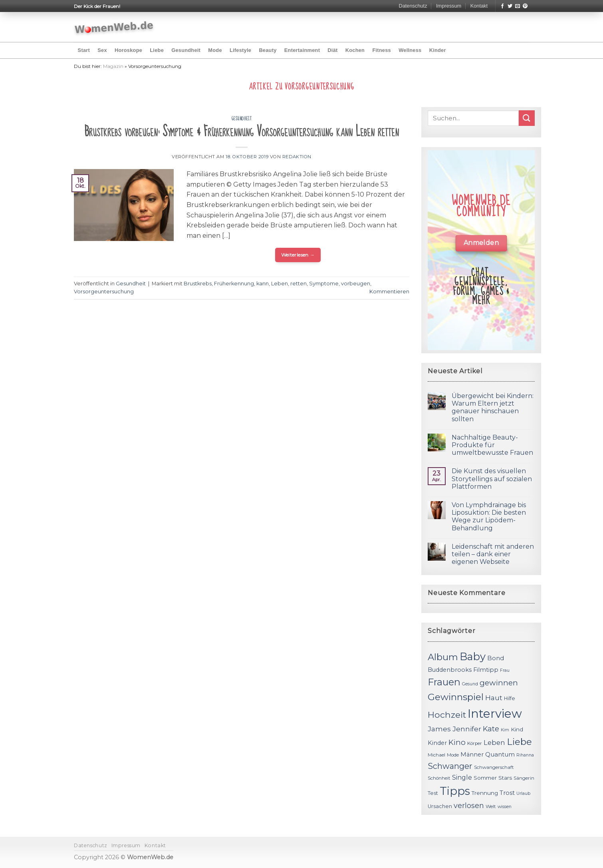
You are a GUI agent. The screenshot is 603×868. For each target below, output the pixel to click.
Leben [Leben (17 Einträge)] (494, 743)
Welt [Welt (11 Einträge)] (491, 806)
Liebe (157, 50)
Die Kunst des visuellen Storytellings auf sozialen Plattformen (492, 479)
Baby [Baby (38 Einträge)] (473, 656)
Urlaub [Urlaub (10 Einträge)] (523, 793)
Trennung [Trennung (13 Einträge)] (485, 793)
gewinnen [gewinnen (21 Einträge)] (499, 683)
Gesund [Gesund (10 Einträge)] (470, 684)
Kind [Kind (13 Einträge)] (517, 729)
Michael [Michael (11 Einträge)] (436, 755)
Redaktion (297, 157)
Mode (215, 50)
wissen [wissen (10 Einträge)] (505, 807)
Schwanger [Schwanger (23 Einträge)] (450, 766)
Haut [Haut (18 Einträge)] (494, 698)
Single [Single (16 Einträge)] (462, 777)
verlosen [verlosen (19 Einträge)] (469, 805)
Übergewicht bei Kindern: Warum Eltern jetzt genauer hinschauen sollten (493, 407)
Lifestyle (240, 50)
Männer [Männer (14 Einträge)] (472, 755)
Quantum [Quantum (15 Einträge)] (500, 754)
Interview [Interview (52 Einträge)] (495, 714)
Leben (280, 284)
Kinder (438, 50)
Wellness (410, 50)
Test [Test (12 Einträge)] (433, 793)
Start (84, 50)
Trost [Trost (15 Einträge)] (507, 793)
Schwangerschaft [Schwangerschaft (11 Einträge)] (494, 767)
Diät (332, 50)
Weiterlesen (298, 255)
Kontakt (479, 6)
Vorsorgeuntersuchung (104, 292)
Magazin (113, 66)
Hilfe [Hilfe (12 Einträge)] (510, 698)
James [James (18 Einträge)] (439, 729)
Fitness (382, 50)
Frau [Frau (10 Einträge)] (505, 670)
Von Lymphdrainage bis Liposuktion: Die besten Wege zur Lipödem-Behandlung (489, 517)
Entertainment (302, 50)
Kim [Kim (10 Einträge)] (505, 730)
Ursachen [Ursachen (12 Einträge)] (440, 806)
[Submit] (527, 118)
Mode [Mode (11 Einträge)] (453, 755)
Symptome (324, 284)
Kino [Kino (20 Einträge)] (457, 742)
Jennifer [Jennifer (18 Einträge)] (467, 729)
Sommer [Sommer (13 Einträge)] (485, 778)
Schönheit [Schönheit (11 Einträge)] (439, 778)
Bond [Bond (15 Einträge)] (496, 658)
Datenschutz (413, 6)
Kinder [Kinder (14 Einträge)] (437, 743)
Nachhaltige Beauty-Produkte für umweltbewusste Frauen (492, 445)
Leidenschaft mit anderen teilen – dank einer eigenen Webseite (493, 554)
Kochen (355, 50)
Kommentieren (389, 292)
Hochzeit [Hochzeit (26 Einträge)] (447, 715)
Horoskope (128, 50)
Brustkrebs (198, 284)
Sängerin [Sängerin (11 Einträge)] (524, 778)
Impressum (449, 6)
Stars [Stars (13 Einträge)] (505, 778)
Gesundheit (186, 50)
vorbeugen (356, 284)
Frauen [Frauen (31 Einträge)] (444, 682)
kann (263, 284)
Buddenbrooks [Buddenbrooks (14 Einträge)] (450, 670)
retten (299, 284)
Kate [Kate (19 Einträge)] (491, 729)
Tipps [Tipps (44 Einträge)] (455, 791)
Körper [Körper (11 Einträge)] (475, 743)
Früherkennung (234, 284)
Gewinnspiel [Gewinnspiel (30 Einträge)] (456, 697)
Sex (102, 50)
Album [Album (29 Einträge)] (443, 657)
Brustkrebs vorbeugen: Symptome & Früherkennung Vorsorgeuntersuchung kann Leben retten (242, 132)
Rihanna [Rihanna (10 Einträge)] (525, 755)
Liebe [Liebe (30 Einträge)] (519, 742)
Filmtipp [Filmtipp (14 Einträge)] (486, 670)
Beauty (268, 50)
